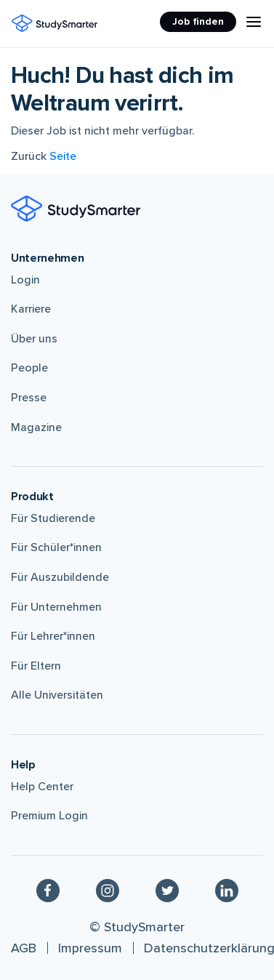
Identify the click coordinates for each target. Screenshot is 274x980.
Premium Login (49, 816)
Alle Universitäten (57, 695)
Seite (63, 156)
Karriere (31, 309)
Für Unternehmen (56, 607)
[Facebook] (48, 890)
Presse (29, 398)
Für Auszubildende (60, 577)
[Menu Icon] (254, 22)
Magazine (36, 427)
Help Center (42, 787)
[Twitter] (167, 890)
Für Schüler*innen (56, 547)
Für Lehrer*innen (53, 636)
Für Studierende (53, 518)
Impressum (90, 948)
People (29, 368)
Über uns (34, 339)
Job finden (198, 21)
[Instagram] (108, 890)
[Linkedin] (227, 890)
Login (25, 280)
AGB (24, 948)
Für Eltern (36, 666)
